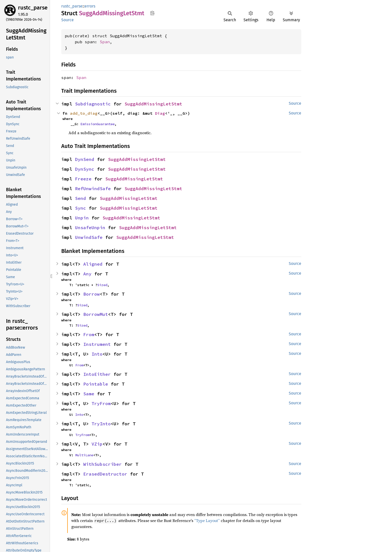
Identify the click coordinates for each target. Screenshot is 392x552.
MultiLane (84, 455)
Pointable (96, 384)
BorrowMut (96, 314)
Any (87, 274)
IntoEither (97, 374)
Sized (102, 285)
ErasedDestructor (105, 474)
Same (89, 394)
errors (90, 6)
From (89, 334)
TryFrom (101, 403)
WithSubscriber (102, 464)
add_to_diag (84, 113)
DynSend (85, 159)
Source (67, 20)
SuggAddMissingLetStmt (153, 104)
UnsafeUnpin (90, 228)
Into (97, 354)
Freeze (83, 179)
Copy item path (152, 13)
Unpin (82, 218)
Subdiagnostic (93, 104)
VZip (97, 444)
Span (105, 42)
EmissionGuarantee (97, 124)
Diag (160, 113)
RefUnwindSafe (93, 189)
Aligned (93, 264)
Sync (80, 208)
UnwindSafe (89, 237)
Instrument (97, 344)
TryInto (101, 424)
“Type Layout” (207, 521)
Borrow (91, 294)
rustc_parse (33, 8)
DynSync (85, 169)
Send (80, 198)
